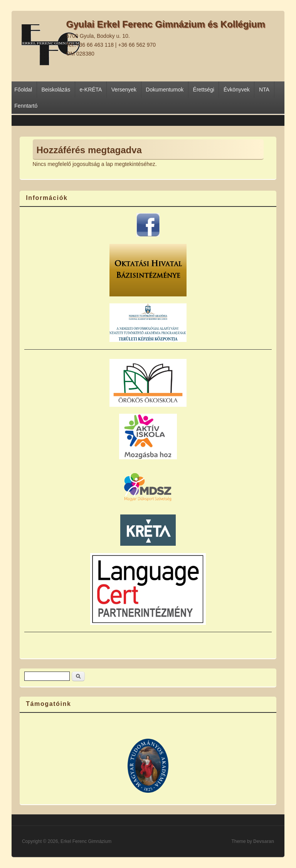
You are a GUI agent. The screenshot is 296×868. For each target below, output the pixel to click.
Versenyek (124, 90)
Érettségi (204, 90)
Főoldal (23, 90)
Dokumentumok (165, 90)
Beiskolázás (56, 90)
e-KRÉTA (91, 90)
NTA (264, 90)
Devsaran (264, 841)
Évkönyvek (237, 90)
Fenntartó (26, 106)
